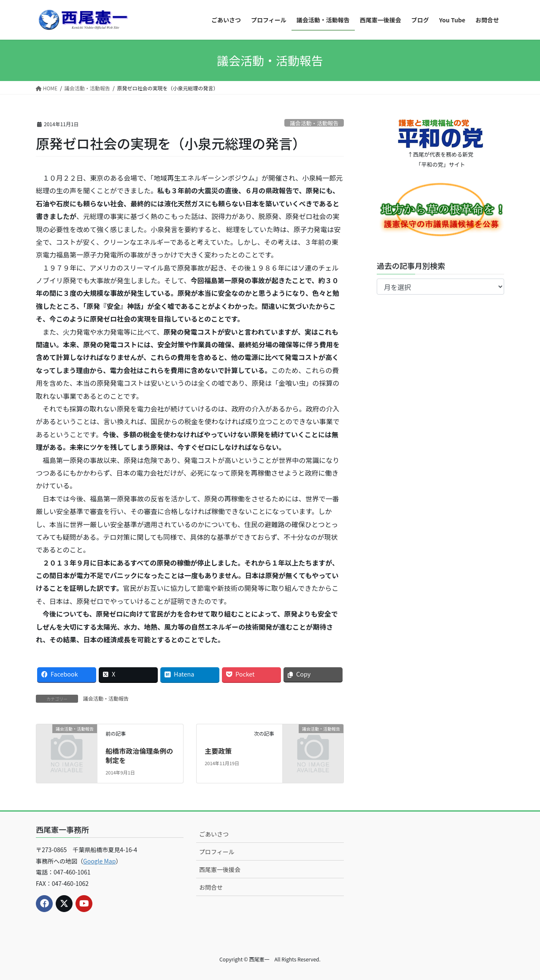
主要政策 (218, 751)
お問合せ (211, 887)
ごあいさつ (214, 834)
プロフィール (217, 852)
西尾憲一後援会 (220, 869)
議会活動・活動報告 (314, 123)
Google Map (99, 861)
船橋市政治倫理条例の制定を (139, 755)
